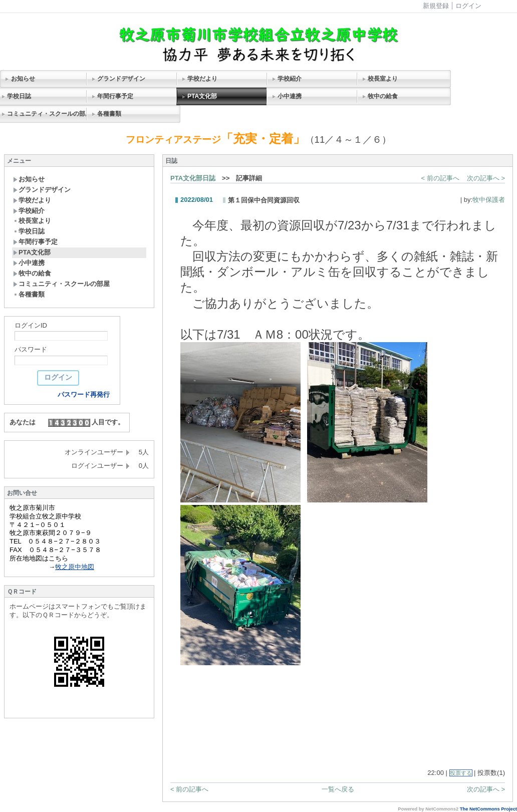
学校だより (202, 79)
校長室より (383, 79)
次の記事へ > (486, 178)
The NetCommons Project (488, 809)
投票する (461, 773)
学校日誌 (29, 231)
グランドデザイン (121, 79)
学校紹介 (290, 79)
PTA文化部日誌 (193, 178)
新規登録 (436, 6)
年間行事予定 (115, 96)
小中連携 (290, 96)
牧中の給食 (383, 96)
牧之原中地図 (75, 567)
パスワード (31, 349)
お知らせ (23, 79)
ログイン (468, 6)
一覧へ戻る (338, 789)
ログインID (31, 325)
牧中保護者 (489, 200)
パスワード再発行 (84, 394)
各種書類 (109, 114)
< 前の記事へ (440, 178)
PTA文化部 (202, 96)
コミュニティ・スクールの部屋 (61, 284)
